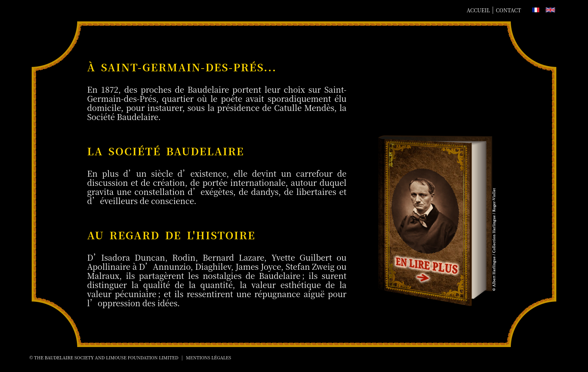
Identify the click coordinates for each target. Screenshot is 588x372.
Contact (508, 10)
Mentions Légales (209, 357)
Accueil (479, 10)
